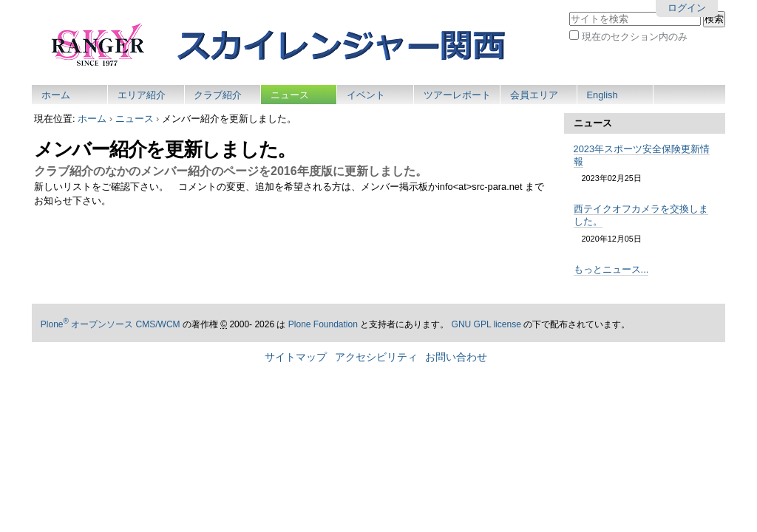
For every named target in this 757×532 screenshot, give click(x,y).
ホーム (56, 95)
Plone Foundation (323, 324)
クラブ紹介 (218, 95)
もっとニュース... (611, 269)
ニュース (290, 95)
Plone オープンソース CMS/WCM (111, 324)
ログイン (687, 8)
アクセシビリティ (376, 357)
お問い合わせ (456, 357)
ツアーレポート (457, 95)
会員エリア (534, 95)
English (602, 95)
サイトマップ (296, 357)
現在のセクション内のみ (635, 37)
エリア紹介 (142, 95)
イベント (366, 95)
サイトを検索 (569, 11)
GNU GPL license (486, 324)
